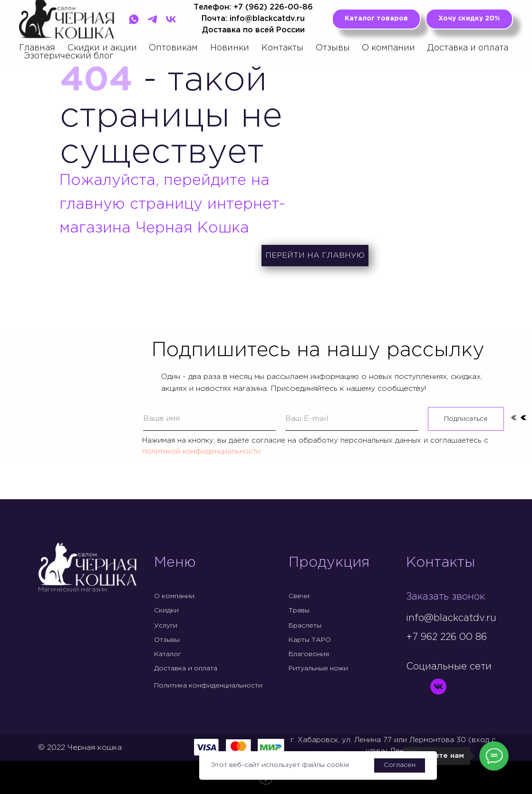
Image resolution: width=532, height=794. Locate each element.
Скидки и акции (102, 48)
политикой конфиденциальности (201, 451)
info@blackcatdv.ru (451, 618)
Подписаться (466, 419)
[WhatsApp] (134, 19)
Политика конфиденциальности (208, 686)
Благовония (309, 654)
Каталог (168, 654)
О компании (388, 48)
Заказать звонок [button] (445, 597)
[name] (210, 419)
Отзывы (333, 48)
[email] (352, 419)
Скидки (166, 610)
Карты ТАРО (310, 640)
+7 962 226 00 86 (446, 637)
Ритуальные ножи (318, 668)
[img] (414, 687)
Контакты (282, 48)
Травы (299, 610)
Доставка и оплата (468, 48)
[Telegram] (152, 19)
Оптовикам (173, 48)
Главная (37, 48)
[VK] (171, 19)
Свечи (299, 596)
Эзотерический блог (69, 56)
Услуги (166, 626)
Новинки (230, 48)
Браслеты (305, 626)
